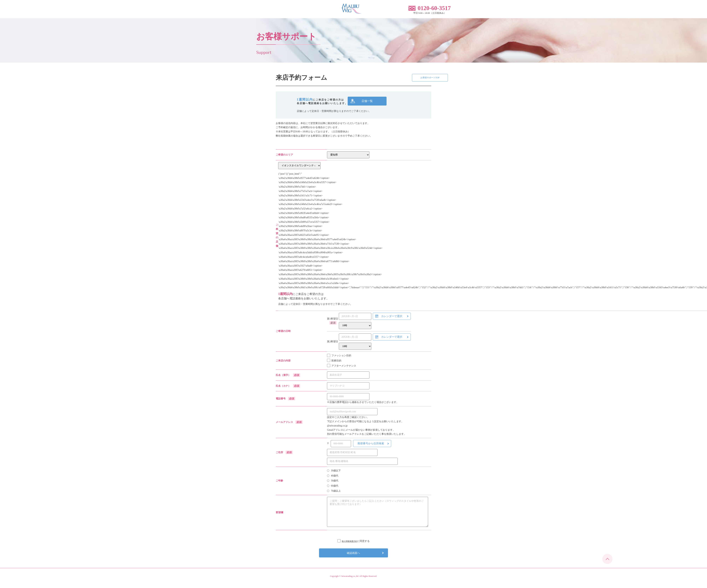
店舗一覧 (367, 102)
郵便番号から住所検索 (371, 445)
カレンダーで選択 (392, 317)
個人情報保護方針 (349, 542)
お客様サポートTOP (410, 79)
